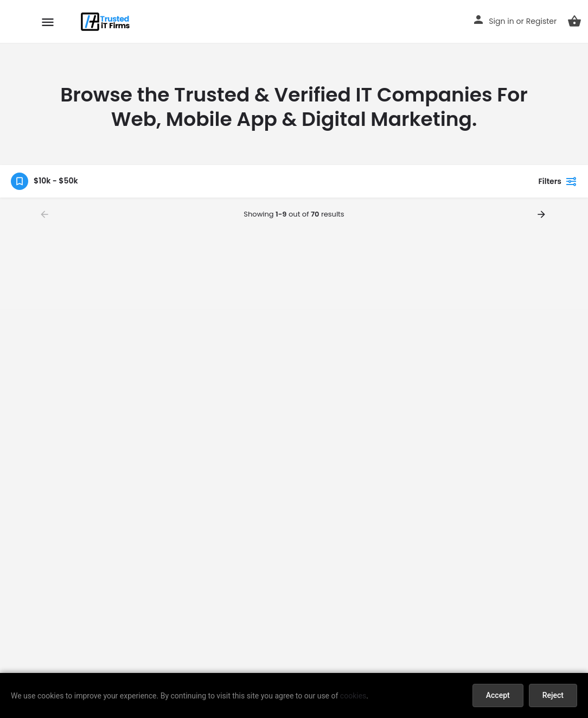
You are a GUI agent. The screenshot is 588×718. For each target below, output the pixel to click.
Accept (498, 695)
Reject (553, 695)
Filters (558, 181)
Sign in (501, 21)
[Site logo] (107, 22)
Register (541, 21)
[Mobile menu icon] (48, 22)
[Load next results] (542, 214)
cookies (353, 696)
